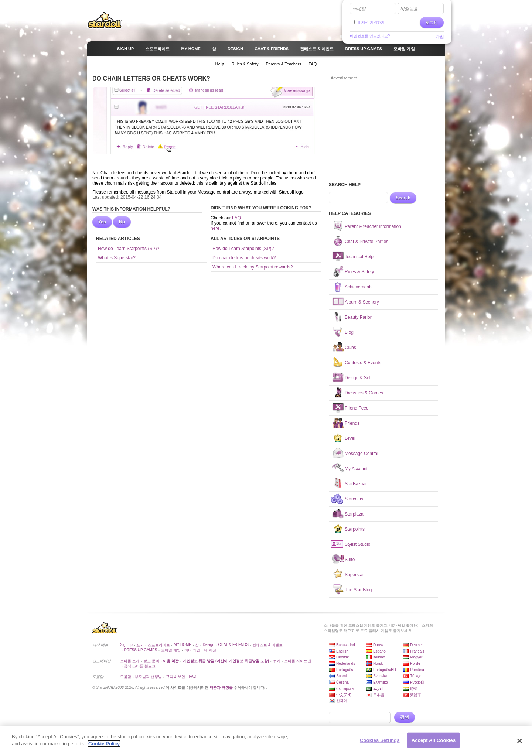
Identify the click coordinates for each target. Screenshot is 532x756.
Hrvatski (343, 657)
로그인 (432, 23)
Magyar (416, 657)
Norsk (378, 663)
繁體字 (416, 695)
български (345, 689)
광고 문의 (151, 661)
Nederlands (346, 663)
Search (403, 198)
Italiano (379, 657)
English (342, 651)
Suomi (341, 676)
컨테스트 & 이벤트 (267, 645)
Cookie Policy (104, 744)
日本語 (379, 695)
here (215, 228)
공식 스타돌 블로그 (140, 666)
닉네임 (359, 9)
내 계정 (210, 650)
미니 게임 (192, 650)
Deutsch (417, 645)
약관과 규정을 (222, 687)
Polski (415, 663)
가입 (440, 37)
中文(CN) (344, 695)
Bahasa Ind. (346, 645)
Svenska (380, 676)
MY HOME (183, 645)
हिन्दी (414, 689)
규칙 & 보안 (175, 677)
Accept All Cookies (434, 740)
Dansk (378, 645)
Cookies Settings (380, 740)
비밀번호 (409, 9)
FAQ (236, 218)
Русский (417, 682)
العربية (378, 689)
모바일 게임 (171, 650)
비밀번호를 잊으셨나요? (370, 36)
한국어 (342, 701)
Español (380, 651)
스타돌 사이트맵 (298, 661)
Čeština (342, 682)
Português (345, 670)
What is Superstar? (117, 258)
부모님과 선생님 (148, 677)
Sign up (126, 645)
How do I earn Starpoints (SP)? (129, 249)
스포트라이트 (159, 645)
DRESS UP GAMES (140, 650)
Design (209, 645)
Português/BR (385, 670)
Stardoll (105, 20)
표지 (140, 645)
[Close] (520, 741)
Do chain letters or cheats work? (244, 258)
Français (417, 651)
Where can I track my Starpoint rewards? (253, 267)
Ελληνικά (381, 682)
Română (417, 670)
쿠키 (277, 661)
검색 (405, 717)
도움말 (126, 677)
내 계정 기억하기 (371, 22)
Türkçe (416, 676)
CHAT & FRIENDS (233, 645)
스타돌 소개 (130, 661)
